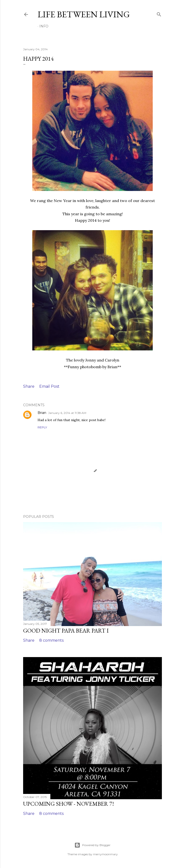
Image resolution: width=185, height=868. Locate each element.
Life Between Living (84, 14)
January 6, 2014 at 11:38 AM (67, 413)
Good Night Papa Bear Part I (66, 630)
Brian (42, 413)
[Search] (159, 13)
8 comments (51, 640)
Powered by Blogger (92, 845)
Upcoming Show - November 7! (69, 804)
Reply (42, 427)
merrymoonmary (105, 854)
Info (44, 26)
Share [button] (29, 386)
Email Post (49, 386)
